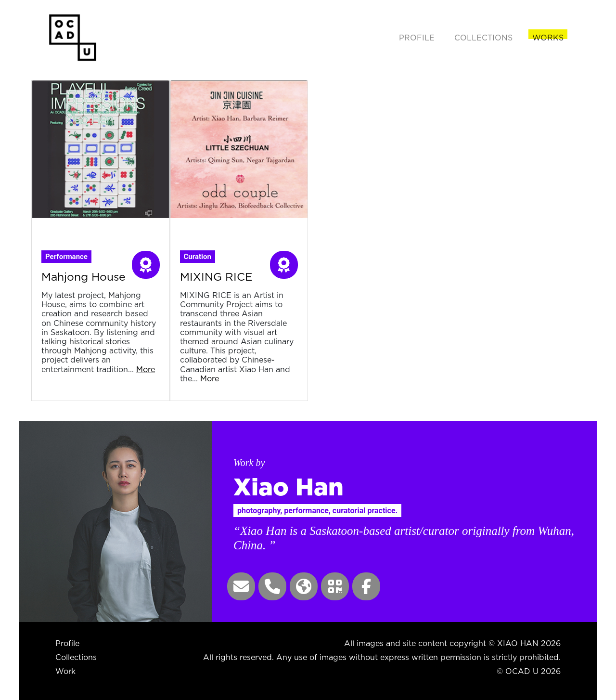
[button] (241, 586)
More (146, 369)
